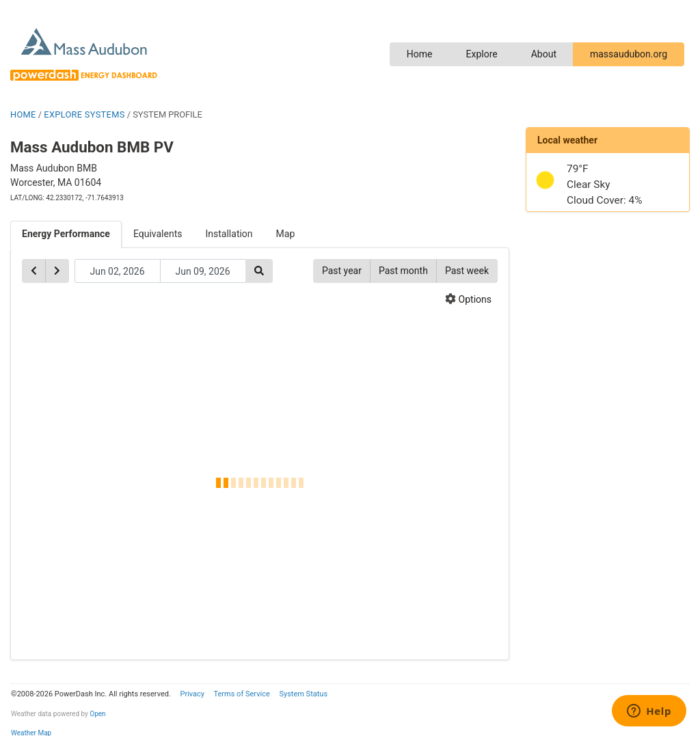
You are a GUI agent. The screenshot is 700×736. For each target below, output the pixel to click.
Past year (342, 271)
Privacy (192, 694)
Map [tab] (286, 234)
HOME (23, 114)
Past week (467, 271)
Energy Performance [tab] (66, 234)
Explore (481, 54)
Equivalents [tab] (158, 234)
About (544, 54)
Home (420, 54)
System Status (303, 694)
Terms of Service (241, 694)
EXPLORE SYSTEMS (84, 114)
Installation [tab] (229, 234)
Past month (403, 271)
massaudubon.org (629, 54)
